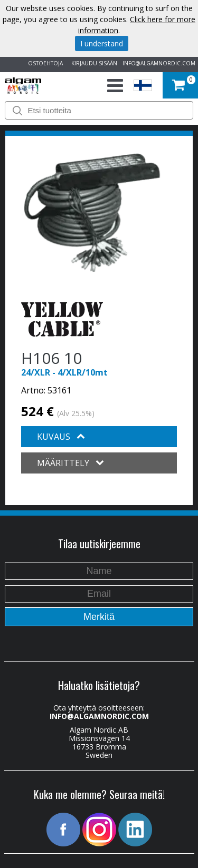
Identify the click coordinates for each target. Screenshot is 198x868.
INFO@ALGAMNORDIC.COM (159, 63)
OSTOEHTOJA (44, 63)
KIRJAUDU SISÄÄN (93, 63)
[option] (91, 212)
